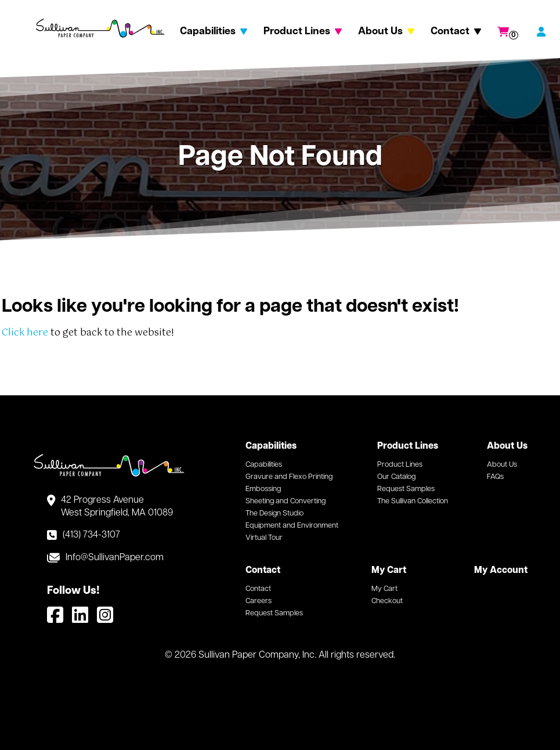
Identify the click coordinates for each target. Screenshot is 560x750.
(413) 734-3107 (91, 535)
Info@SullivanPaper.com (115, 558)
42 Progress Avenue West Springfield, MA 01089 (117, 507)
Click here (25, 333)
